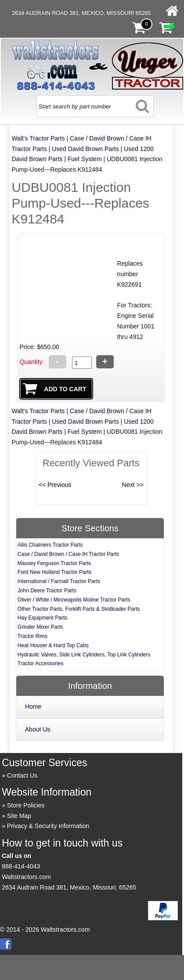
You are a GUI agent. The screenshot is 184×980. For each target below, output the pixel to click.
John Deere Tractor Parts (47, 591)
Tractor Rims (32, 636)
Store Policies (26, 805)
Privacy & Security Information (48, 826)
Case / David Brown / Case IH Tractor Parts (68, 554)
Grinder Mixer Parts (40, 627)
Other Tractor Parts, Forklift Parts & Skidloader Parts (79, 609)
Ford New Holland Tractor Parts (54, 572)
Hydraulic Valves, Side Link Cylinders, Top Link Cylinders (84, 655)
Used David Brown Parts (85, 149)
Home (33, 706)
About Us (38, 729)
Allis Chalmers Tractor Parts (50, 545)
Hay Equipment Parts (42, 618)
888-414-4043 (21, 866)
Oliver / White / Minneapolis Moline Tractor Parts (74, 600)
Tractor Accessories (41, 663)
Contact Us (22, 775)
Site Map (19, 816)
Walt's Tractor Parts (38, 138)
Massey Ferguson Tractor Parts (54, 563)
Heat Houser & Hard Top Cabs (53, 645)
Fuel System (85, 159)
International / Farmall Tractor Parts (59, 581)
